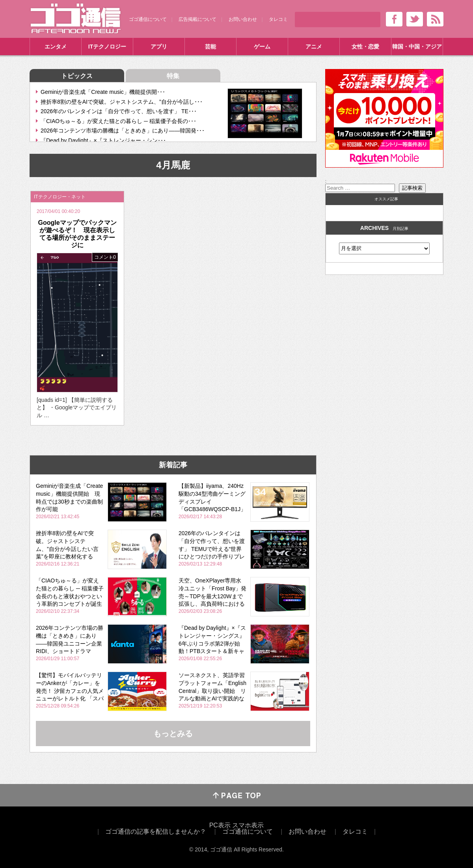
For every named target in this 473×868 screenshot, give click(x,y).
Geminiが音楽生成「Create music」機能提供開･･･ (103, 92)
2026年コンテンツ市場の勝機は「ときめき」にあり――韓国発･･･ (123, 131)
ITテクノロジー (107, 47)
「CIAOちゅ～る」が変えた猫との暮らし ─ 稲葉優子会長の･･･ (118, 121)
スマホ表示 (248, 825)
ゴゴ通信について (148, 19)
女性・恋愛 (365, 47)
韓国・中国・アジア (417, 47)
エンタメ (56, 47)
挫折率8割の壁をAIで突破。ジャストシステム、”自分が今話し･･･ (122, 102)
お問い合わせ (243, 19)
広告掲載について (197, 19)
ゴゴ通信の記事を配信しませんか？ (156, 832)
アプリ (159, 47)
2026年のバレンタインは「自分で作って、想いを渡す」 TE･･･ (119, 111)
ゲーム (262, 47)
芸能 (210, 47)
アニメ (314, 47)
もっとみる (173, 734)
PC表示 (220, 825)
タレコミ (278, 19)
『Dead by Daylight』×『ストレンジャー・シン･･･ (103, 140)
